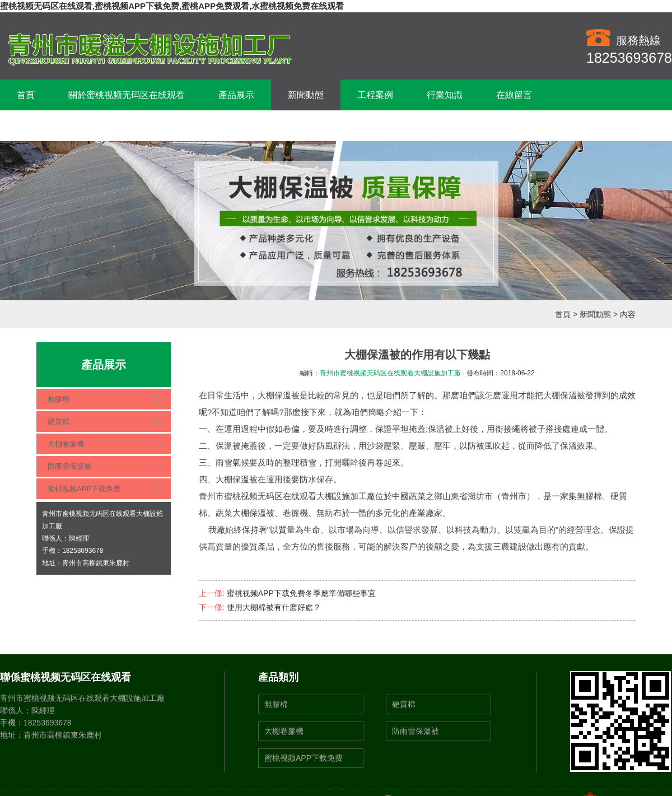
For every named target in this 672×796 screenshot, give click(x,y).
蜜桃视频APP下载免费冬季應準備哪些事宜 (301, 593)
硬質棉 (59, 422)
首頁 (26, 95)
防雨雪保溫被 (69, 466)
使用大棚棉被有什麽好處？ (274, 607)
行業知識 (445, 95)
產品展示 (236, 95)
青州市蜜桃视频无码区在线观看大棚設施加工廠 (390, 373)
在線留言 (514, 95)
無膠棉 (59, 399)
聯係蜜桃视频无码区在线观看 (75, 126)
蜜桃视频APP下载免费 (84, 489)
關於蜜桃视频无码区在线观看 (127, 95)
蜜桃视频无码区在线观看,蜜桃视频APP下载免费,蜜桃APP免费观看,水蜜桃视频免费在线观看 (172, 6)
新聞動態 (306, 95)
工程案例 (375, 95)
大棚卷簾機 (66, 444)
